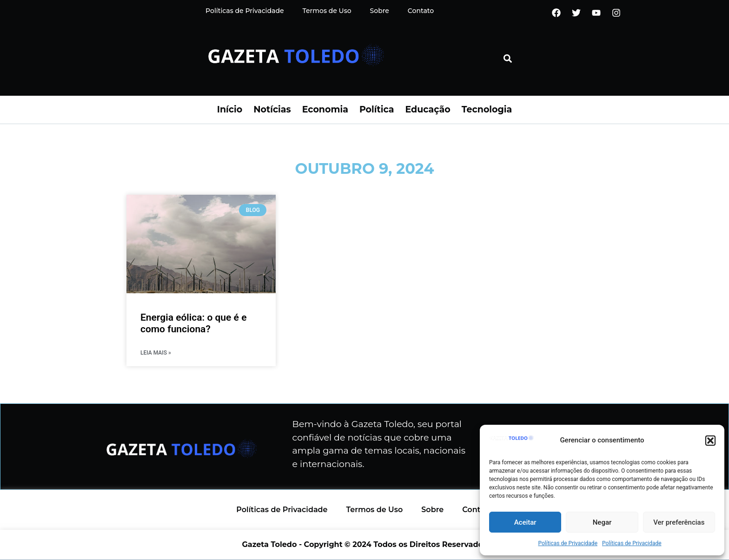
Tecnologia (487, 109)
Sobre (380, 11)
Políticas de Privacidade (568, 543)
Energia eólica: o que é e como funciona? (193, 323)
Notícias (272, 109)
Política (377, 109)
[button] (710, 441)
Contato (421, 11)
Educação (427, 109)
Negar (602, 522)
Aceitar (525, 522)
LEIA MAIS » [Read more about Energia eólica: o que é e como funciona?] (156, 353)
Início (230, 109)
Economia (325, 109)
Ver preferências (679, 522)
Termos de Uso (327, 11)
